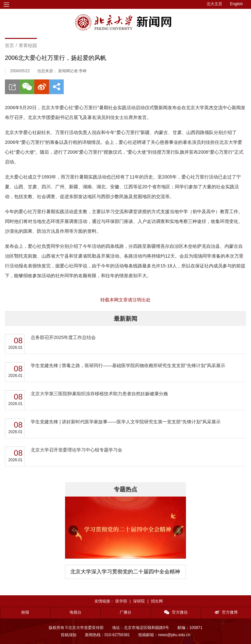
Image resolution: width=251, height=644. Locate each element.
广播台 (125, 612)
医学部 (121, 601)
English (236, 4)
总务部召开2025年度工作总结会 (63, 337)
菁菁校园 (28, 45)
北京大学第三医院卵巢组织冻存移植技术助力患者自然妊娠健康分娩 (99, 394)
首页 (9, 45)
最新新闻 (125, 319)
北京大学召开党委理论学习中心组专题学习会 (76, 450)
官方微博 (226, 612)
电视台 (75, 612)
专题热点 (125, 489)
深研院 (139, 601)
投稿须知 (69, 635)
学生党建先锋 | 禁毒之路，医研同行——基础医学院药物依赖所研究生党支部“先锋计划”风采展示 (128, 365)
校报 (25, 612)
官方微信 (176, 612)
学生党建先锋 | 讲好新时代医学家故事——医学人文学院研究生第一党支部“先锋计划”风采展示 (126, 422)
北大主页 (214, 4)
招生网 (157, 601)
